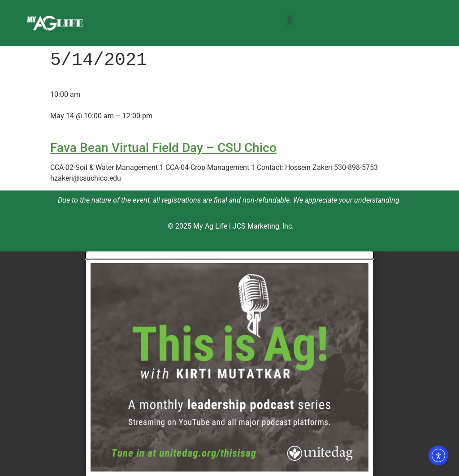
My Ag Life (210, 226)
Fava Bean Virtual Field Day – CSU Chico (163, 148)
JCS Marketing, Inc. (263, 226)
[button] (289, 21)
